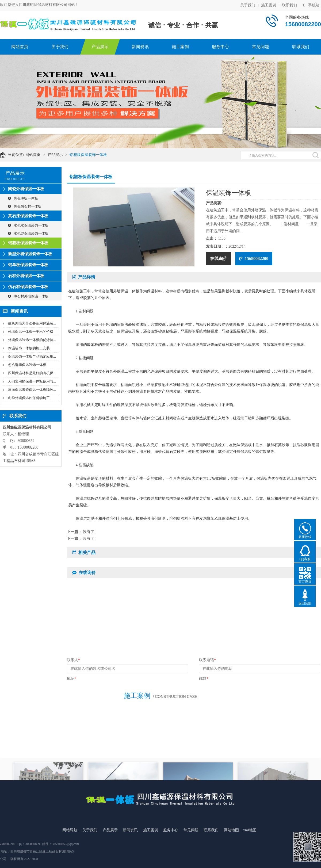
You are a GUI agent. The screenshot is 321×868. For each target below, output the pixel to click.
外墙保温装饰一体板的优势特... (32, 340)
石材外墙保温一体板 (26, 276)
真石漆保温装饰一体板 (28, 216)
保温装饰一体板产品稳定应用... (32, 356)
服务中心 (220, 47)
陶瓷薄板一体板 (23, 198)
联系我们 (289, 5)
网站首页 (20, 47)
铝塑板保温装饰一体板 (90, 155)
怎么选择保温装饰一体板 (27, 365)
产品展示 (100, 47)
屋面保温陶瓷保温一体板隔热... (32, 390)
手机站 (311, 5)
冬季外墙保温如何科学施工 (29, 398)
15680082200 (254, 259)
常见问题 (261, 47)
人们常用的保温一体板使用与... (32, 381)
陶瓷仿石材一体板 (25, 206)
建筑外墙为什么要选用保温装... (32, 323)
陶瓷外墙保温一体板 (26, 189)
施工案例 (269, 5)
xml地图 (250, 858)
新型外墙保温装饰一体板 (30, 254)
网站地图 (231, 858)
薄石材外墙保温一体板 (28, 296)
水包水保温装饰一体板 (28, 225)
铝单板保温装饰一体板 (28, 265)
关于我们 (248, 5)
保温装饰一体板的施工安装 (29, 348)
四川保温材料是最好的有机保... (32, 373)
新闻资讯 (140, 47)
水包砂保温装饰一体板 (28, 233)
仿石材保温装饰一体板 (28, 287)
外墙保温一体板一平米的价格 (31, 332)
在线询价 (219, 259)
